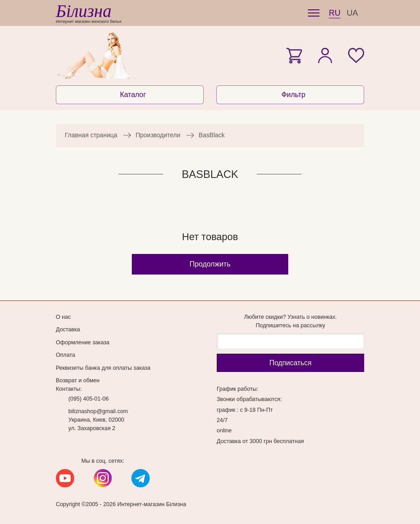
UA (352, 13)
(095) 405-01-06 (88, 399)
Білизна (84, 11)
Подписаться (290, 363)
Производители (158, 135)
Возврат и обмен (78, 380)
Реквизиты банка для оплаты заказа (103, 368)
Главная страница (91, 135)
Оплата (65, 355)
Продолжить (210, 264)
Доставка (68, 330)
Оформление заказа (83, 342)
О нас (63, 317)
